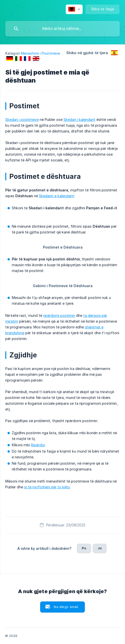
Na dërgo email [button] (66, 607)
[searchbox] (62, 29)
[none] (74, 9)
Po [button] (84, 548)
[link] (114, 53)
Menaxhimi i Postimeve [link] (40, 53)
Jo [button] (100, 548)
